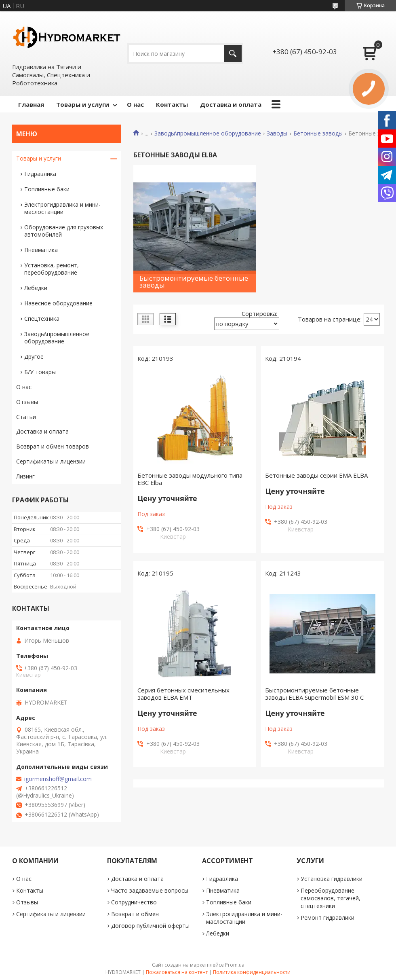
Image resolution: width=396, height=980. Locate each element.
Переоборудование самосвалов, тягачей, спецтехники (331, 898)
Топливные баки (47, 189)
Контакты (172, 104)
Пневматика (41, 250)
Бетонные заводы (318, 133)
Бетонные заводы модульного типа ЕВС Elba (190, 479)
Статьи (26, 417)
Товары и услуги (83, 104)
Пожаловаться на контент (177, 972)
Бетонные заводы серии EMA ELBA (316, 475)
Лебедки (36, 288)
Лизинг (25, 476)
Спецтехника (42, 319)
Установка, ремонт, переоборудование (52, 269)
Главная (31, 104)
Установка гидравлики (332, 879)
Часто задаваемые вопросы (150, 890)
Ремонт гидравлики (328, 918)
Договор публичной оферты (150, 926)
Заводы (277, 133)
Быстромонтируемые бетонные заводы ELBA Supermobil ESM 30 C (314, 694)
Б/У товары (40, 372)
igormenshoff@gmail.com (58, 779)
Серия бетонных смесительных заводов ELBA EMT (183, 694)
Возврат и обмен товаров (53, 446)
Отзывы (27, 402)
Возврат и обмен (135, 914)
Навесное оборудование (58, 303)
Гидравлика (40, 174)
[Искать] (233, 54)
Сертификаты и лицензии (51, 461)
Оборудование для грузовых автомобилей (64, 231)
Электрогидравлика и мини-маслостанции (62, 208)
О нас (135, 104)
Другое (34, 357)
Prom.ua (235, 965)
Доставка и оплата (231, 104)
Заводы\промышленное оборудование (208, 133)
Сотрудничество (134, 902)
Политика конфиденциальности (252, 972)
